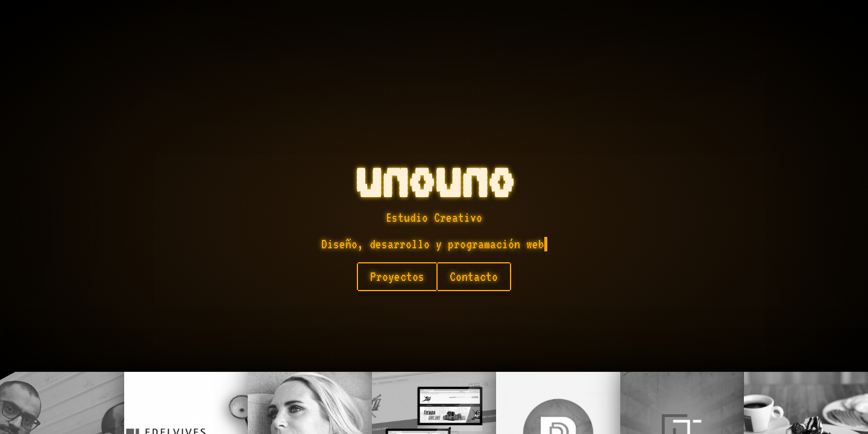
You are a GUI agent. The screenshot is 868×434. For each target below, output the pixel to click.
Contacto (474, 277)
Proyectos (397, 277)
